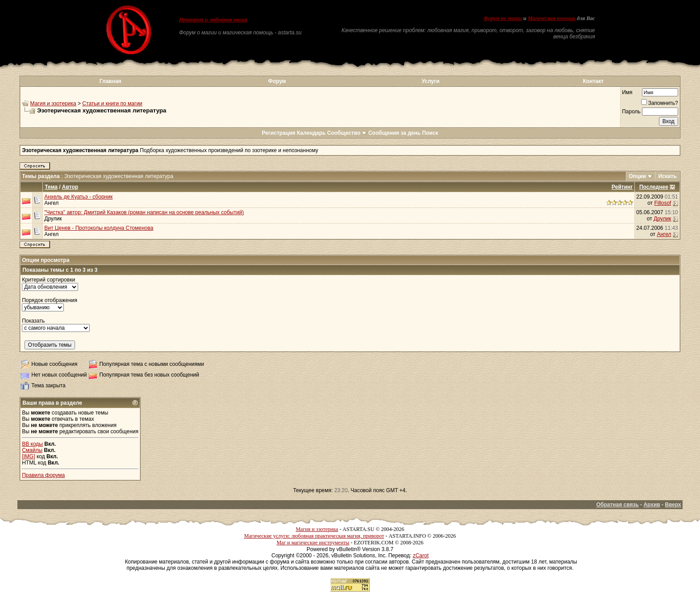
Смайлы (32, 450)
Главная (110, 81)
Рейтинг (622, 187)
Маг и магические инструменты (313, 543)
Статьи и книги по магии (112, 104)
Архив (652, 505)
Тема (51, 187)
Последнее (654, 187)
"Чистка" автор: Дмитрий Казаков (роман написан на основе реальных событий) (144, 212)
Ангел (51, 203)
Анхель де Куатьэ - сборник (78, 197)
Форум (277, 81)
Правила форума (43, 475)
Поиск (430, 133)
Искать (668, 176)
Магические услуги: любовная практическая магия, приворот (314, 536)
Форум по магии (503, 18)
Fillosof (662, 203)
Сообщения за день (394, 133)
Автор (70, 187)
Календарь (311, 133)
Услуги (431, 81)
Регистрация (278, 133)
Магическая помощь (552, 18)
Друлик (53, 219)
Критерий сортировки (48, 280)
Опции (638, 176)
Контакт (593, 81)
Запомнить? (660, 103)
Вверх (673, 505)
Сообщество (347, 133)
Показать (33, 321)
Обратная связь (618, 505)
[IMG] (28, 456)
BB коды (32, 444)
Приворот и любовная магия (213, 20)
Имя (627, 92)
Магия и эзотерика (53, 104)
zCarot (421, 556)
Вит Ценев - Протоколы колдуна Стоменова (99, 228)
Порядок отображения (50, 300)
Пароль (631, 112)
